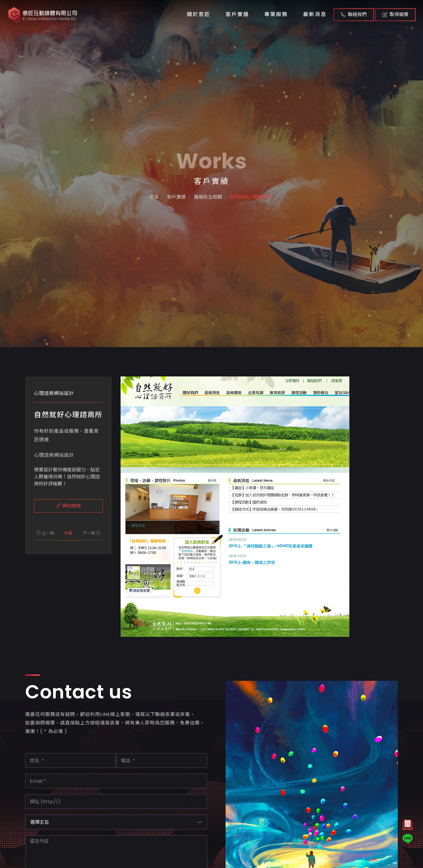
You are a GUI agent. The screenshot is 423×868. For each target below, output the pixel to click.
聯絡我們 (354, 15)
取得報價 (395, 15)
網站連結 (69, 506)
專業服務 (276, 14)
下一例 (92, 533)
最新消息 (315, 14)
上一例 (45, 533)
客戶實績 (237, 14)
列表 (68, 533)
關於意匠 (199, 14)
